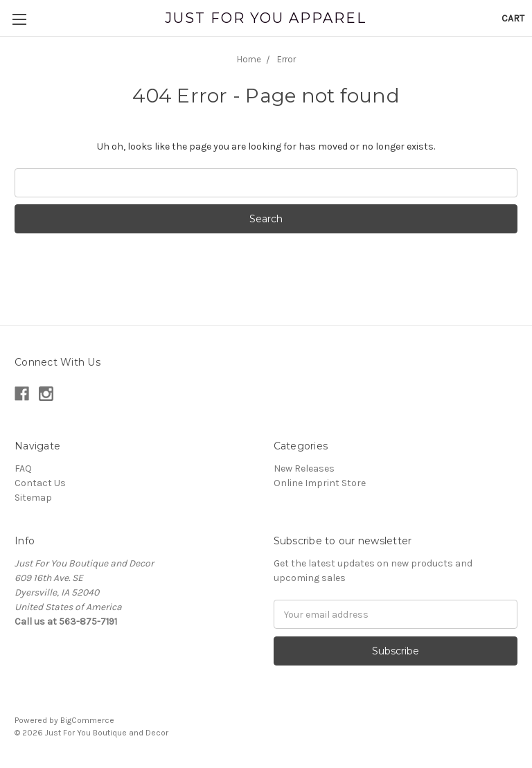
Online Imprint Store (320, 483)
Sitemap (33, 498)
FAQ (23, 468)
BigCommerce (87, 720)
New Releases (304, 468)
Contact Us (40, 483)
